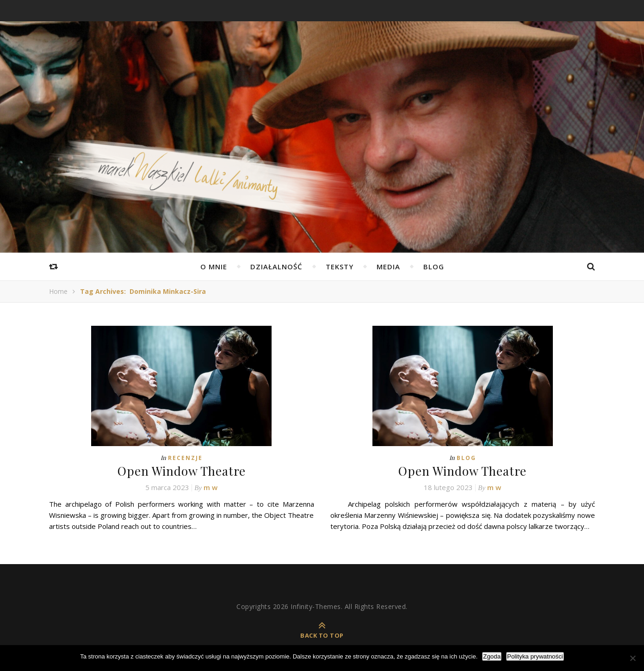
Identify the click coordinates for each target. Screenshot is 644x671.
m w (211, 487)
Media (388, 267)
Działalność (276, 267)
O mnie (214, 267)
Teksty (340, 267)
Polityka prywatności (535, 656)
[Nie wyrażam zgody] (632, 658)
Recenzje (185, 458)
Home (58, 291)
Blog (434, 267)
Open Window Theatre (182, 471)
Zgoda (492, 656)
